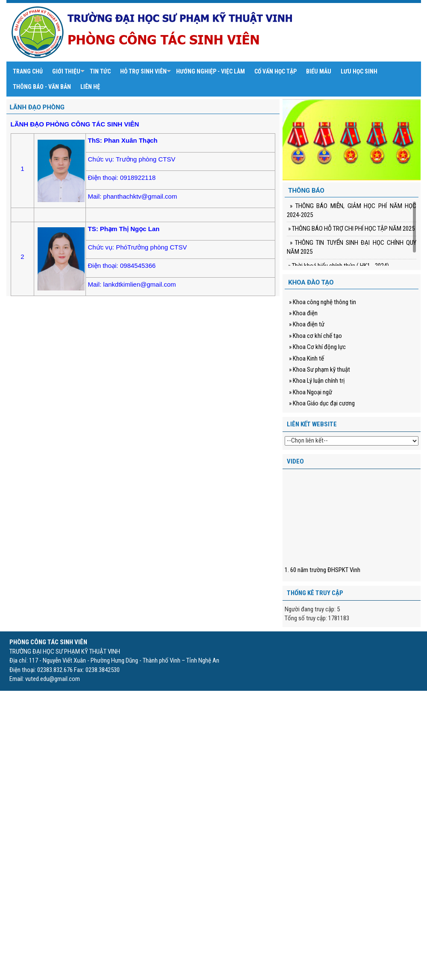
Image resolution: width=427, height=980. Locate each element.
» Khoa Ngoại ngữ (311, 392)
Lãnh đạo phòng (37, 107)
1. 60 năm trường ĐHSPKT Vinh (322, 570)
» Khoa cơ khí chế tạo (315, 336)
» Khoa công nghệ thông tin (322, 302)
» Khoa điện (303, 313)
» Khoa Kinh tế (306, 358)
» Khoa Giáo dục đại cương (322, 403)
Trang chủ (28, 71)
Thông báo (306, 191)
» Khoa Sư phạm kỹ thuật (320, 370)
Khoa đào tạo (311, 282)
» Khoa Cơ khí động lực (317, 347)
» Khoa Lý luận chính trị (317, 381)
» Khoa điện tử (307, 324)
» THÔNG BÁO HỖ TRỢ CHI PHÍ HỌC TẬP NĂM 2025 (351, 229)
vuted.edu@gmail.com (53, 679)
